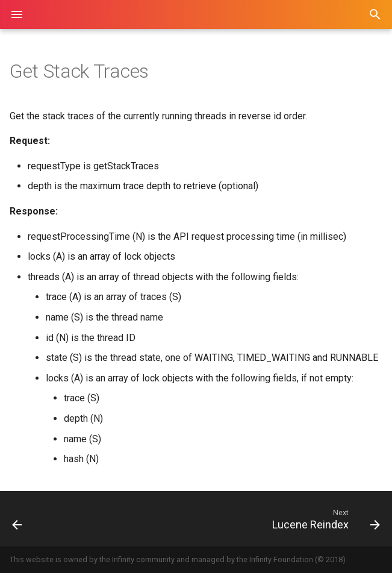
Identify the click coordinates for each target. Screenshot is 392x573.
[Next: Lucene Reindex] (244, 519)
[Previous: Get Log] (51, 519)
